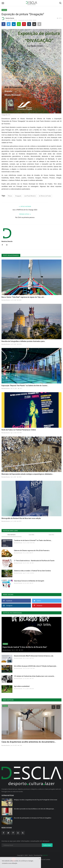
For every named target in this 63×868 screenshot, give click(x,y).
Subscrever (47, 845)
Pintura (10, 196)
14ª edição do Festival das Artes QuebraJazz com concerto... (35, 676)
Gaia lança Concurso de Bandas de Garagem (29, 581)
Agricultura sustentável (22, 686)
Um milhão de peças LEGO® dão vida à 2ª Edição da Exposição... (36, 666)
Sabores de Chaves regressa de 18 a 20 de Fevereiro (32, 551)
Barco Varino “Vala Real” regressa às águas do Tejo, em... (23, 297)
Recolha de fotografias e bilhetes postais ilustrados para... (24, 341)
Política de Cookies (44, 859)
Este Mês (31, 535)
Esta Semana (11, 535)
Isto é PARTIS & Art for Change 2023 (25, 210)
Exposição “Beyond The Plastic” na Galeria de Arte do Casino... (25, 386)
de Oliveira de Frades (45, 196)
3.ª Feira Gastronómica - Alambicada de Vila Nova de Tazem (34, 561)
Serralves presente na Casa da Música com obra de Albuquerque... (35, 809)
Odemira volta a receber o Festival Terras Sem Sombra (32, 571)
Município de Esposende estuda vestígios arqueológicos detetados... (28, 474)
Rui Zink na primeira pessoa (25, 217)
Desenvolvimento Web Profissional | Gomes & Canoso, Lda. (34, 656)
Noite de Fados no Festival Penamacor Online (19, 430)
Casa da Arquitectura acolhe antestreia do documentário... (29, 742)
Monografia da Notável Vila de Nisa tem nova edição (21, 518)
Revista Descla (8, 19)
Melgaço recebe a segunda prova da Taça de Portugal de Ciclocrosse (36, 800)
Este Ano (51, 535)
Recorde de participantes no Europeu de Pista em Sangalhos (33, 818)
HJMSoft (45, 855)
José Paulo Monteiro (30, 196)
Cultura (4, 10)
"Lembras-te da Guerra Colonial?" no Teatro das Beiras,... (33, 540)
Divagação (18, 196)
